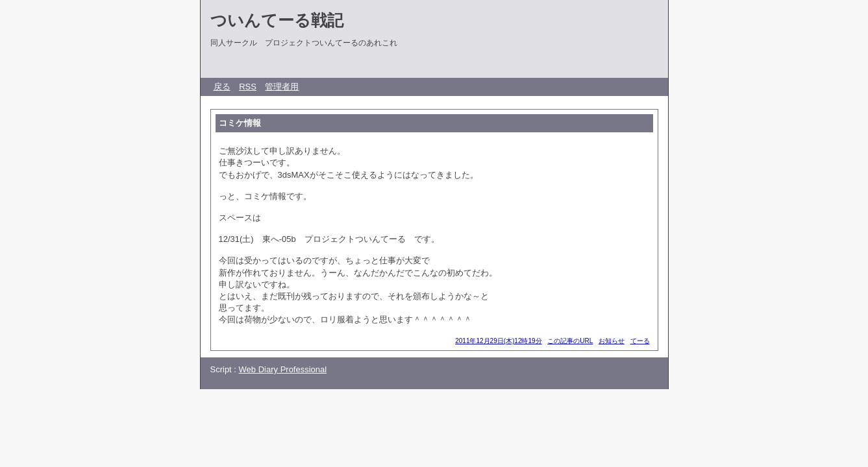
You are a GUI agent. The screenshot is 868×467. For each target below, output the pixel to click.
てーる (640, 341)
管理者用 (282, 87)
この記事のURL (570, 341)
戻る (222, 87)
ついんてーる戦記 (277, 20)
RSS (248, 87)
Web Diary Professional (283, 369)
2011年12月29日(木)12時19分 (498, 341)
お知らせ (612, 341)
